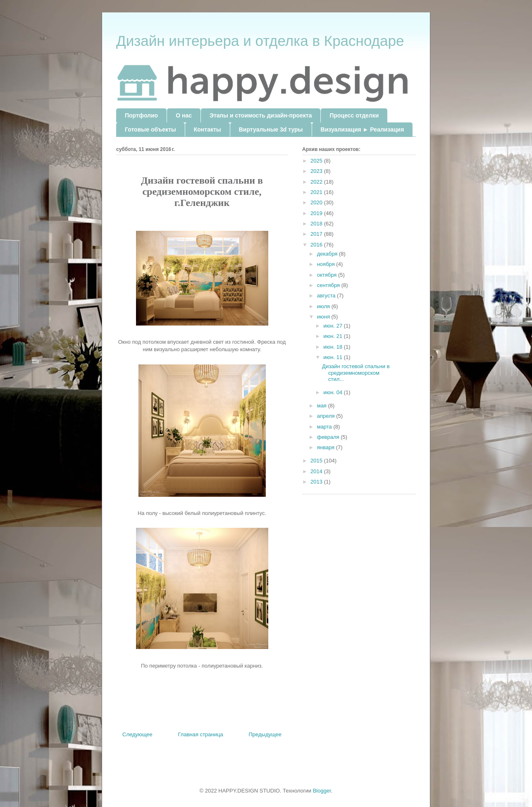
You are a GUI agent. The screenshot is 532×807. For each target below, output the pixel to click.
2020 (317, 202)
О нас (184, 115)
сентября (329, 285)
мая (323, 406)
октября (328, 275)
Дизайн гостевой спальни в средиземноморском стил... (356, 373)
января (327, 447)
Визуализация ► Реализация (363, 129)
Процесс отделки (354, 115)
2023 (317, 171)
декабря (328, 254)
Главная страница (201, 734)
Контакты (208, 129)
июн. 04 (334, 392)
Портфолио (141, 115)
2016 (317, 245)
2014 (317, 471)
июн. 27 (334, 326)
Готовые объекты (150, 129)
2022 (317, 182)
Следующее (137, 734)
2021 (317, 192)
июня (324, 317)
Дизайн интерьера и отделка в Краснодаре (260, 41)
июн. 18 (334, 347)
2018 (317, 224)
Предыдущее (265, 734)
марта (325, 427)
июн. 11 (334, 357)
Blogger (322, 791)
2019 (317, 213)
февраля (329, 437)
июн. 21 (334, 336)
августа (327, 296)
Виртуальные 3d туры (271, 129)
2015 (317, 461)
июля (324, 306)
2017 (317, 234)
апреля (327, 416)
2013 (317, 482)
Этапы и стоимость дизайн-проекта (261, 115)
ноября (327, 264)
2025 (317, 161)
